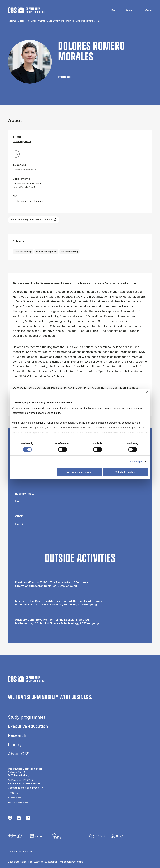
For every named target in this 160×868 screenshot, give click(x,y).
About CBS (19, 754)
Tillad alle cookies (125, 472)
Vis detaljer (136, 462)
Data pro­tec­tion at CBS (20, 862)
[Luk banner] (147, 392)
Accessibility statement (46, 862)
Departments (39, 21)
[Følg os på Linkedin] (28, 818)
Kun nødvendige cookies (80, 472)
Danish (110, 10)
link (17, 501)
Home (13, 21)
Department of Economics (61, 21)
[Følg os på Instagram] (19, 818)
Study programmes (27, 717)
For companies (16, 803)
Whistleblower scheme (72, 862)
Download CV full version (30, 201)
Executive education (28, 726)
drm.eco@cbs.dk (22, 141)
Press (11, 793)
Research (24, 21)
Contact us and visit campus (23, 788)
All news (12, 798)
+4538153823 (28, 170)
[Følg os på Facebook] (10, 818)
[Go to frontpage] (27, 10)
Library (15, 745)
